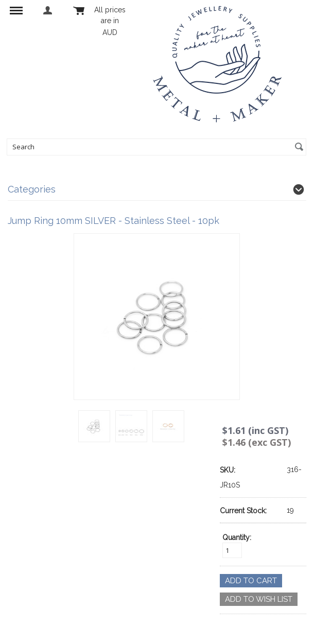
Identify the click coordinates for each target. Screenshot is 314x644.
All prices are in (110, 21)
